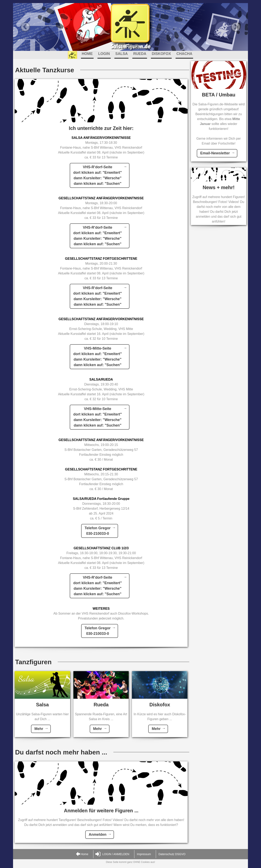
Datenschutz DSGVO (172, 854)
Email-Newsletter (215, 153)
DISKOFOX (161, 54)
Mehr (39, 729)
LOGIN (104, 54)
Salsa (42, 705)
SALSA (121, 54)
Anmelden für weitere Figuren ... (101, 811)
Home (82, 854)
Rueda (101, 705)
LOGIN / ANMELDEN (112, 854)
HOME (87, 54)
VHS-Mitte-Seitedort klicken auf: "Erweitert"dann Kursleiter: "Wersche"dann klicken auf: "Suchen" (97, 357)
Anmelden (98, 835)
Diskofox (160, 705)
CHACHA (184, 54)
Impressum (144, 854)
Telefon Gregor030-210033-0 (98, 531)
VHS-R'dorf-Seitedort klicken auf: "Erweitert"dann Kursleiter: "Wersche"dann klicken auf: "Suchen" (97, 175)
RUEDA (140, 54)
